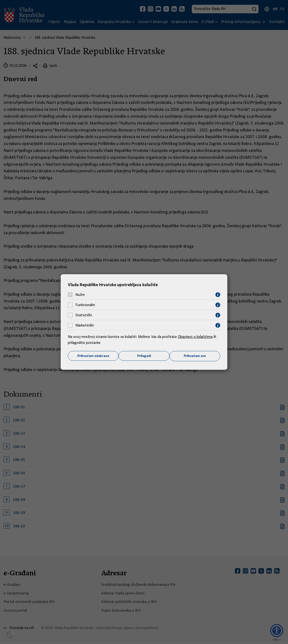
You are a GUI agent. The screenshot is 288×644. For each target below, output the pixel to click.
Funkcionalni (85, 305)
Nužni (80, 295)
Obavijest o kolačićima (196, 336)
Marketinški (85, 325)
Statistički (84, 315)
